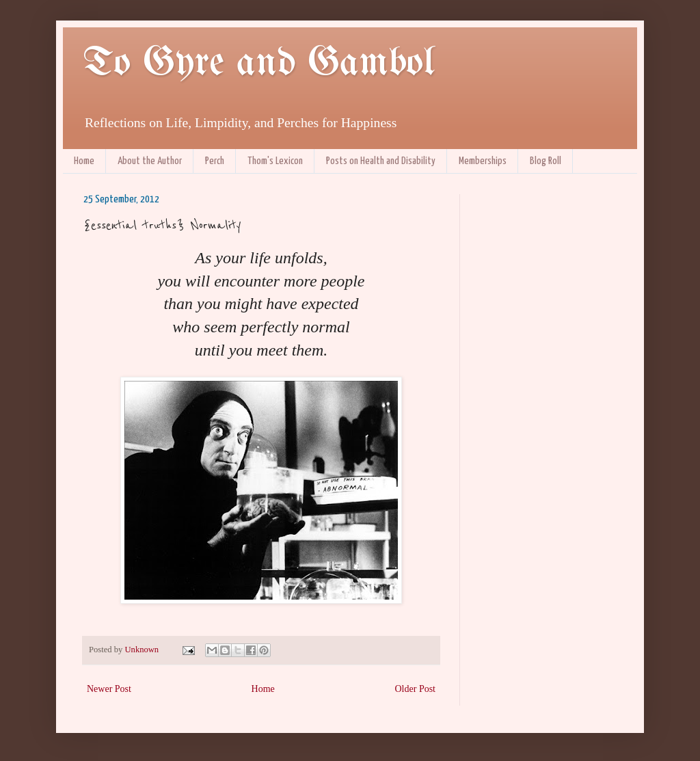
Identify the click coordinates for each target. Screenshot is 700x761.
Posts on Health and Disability (381, 161)
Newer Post (109, 689)
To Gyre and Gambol (259, 64)
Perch (215, 161)
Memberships (483, 161)
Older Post (416, 689)
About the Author (150, 161)
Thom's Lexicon (275, 161)
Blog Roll (546, 161)
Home (84, 161)
